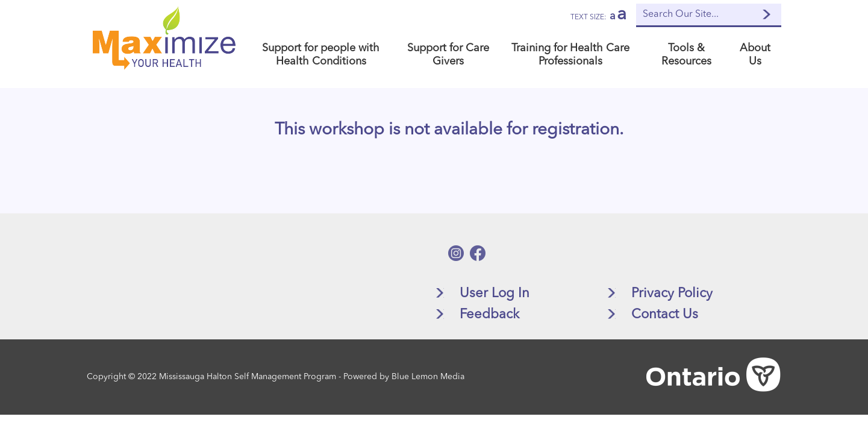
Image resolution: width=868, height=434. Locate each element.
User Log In (495, 294)
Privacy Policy (672, 294)
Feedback (489, 315)
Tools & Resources (686, 55)
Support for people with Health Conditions (321, 55)
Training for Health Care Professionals (570, 55)
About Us (755, 55)
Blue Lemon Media (428, 377)
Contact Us (665, 315)
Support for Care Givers (448, 55)
